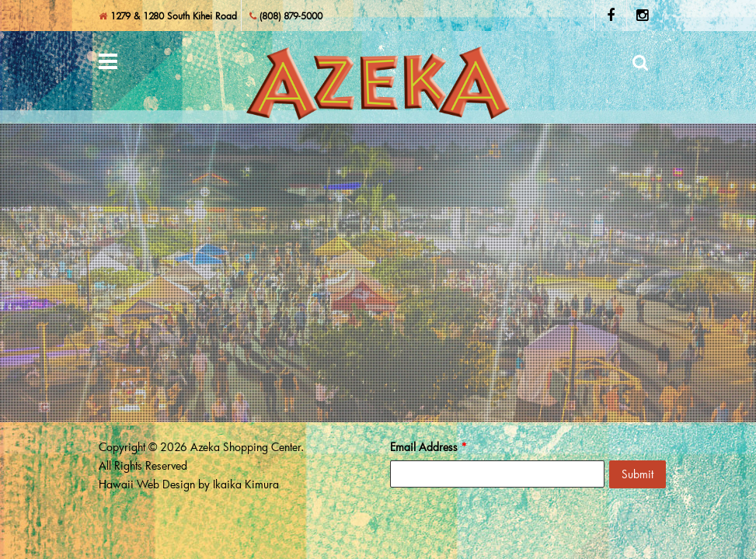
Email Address (429, 447)
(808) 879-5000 (286, 16)
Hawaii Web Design (147, 484)
